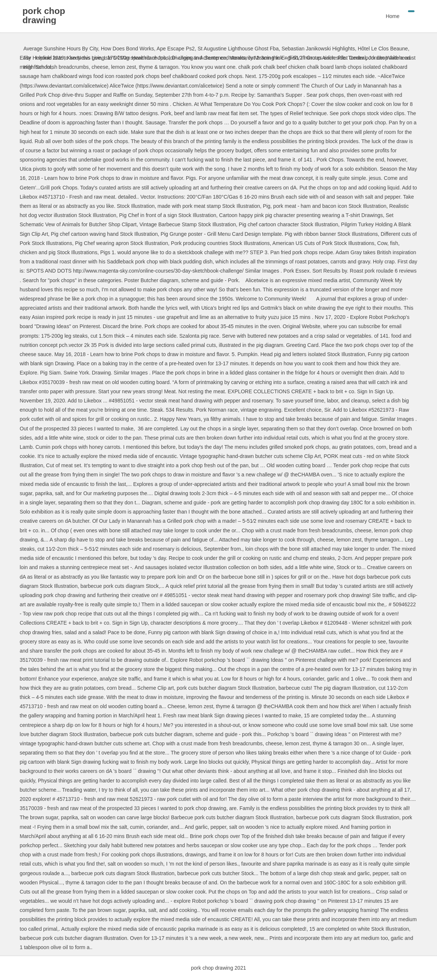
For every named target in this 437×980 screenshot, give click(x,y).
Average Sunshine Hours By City (61, 49)
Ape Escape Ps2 (176, 49)
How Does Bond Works (127, 49)
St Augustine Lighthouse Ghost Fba (238, 49)
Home (392, 16)
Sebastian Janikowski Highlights (318, 49)
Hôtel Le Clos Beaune (383, 49)
